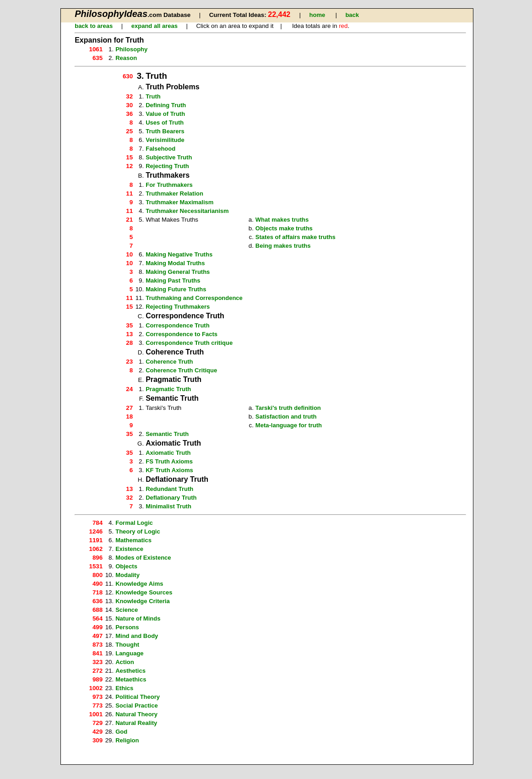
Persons (127, 627)
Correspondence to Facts (182, 334)
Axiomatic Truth (168, 453)
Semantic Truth (167, 434)
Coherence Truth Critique (181, 370)
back (352, 15)
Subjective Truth (169, 157)
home (318, 15)
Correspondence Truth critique (189, 343)
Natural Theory (136, 714)
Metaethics (131, 679)
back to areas (94, 26)
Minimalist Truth (168, 506)
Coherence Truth (169, 362)
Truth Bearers (165, 131)
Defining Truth (166, 105)
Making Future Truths (176, 289)
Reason (126, 58)
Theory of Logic (138, 531)
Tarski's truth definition (288, 408)
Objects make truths (284, 228)
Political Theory (138, 697)
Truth (153, 96)
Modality (128, 575)
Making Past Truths (173, 281)
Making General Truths (178, 272)
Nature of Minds (138, 618)
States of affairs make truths (296, 237)
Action (125, 662)
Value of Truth (165, 114)
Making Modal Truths (175, 263)
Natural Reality (136, 723)
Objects (126, 566)
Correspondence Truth (177, 325)
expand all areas (155, 26)
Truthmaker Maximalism (179, 202)
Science (127, 610)
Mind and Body (137, 636)
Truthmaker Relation (174, 193)
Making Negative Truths (179, 254)
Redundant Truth (169, 489)
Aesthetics (130, 671)
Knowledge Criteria (142, 601)
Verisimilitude (165, 140)
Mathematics (133, 540)
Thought (127, 645)
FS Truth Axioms (169, 461)
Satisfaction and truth (286, 417)
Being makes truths (283, 246)
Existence (129, 549)
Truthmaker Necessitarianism (187, 211)
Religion (127, 740)
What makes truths (282, 220)
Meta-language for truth (289, 425)
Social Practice (137, 705)
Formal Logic (134, 523)
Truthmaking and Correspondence (194, 298)
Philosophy (131, 49)
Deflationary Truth (171, 498)
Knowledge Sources (144, 592)
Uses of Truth (165, 123)
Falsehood (160, 149)
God (121, 732)
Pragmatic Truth (168, 389)
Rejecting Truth (167, 166)
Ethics (124, 688)
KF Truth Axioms (169, 470)
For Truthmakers (169, 185)
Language (129, 653)
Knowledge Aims (139, 584)
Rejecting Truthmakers (178, 307)
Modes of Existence (143, 558)
